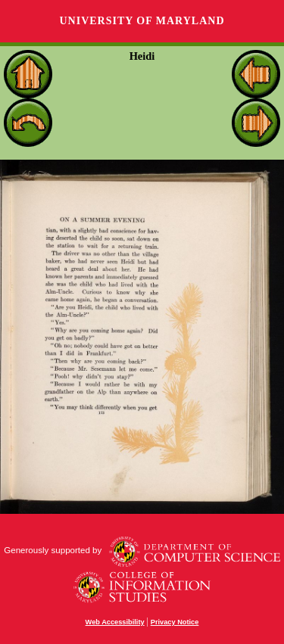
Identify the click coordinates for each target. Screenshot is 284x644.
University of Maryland (142, 21)
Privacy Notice (175, 622)
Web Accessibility (115, 622)
